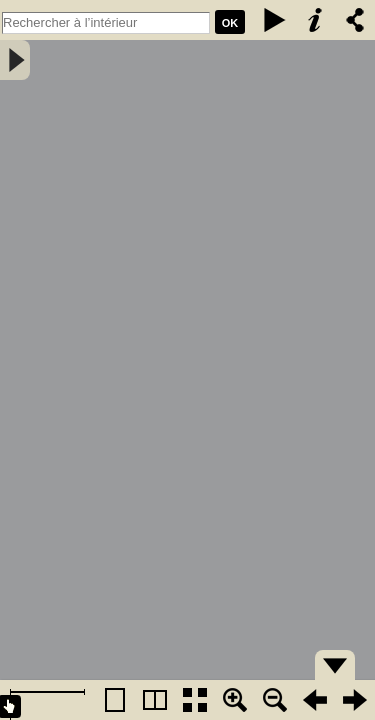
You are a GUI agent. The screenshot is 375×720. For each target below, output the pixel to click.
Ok (230, 23)
